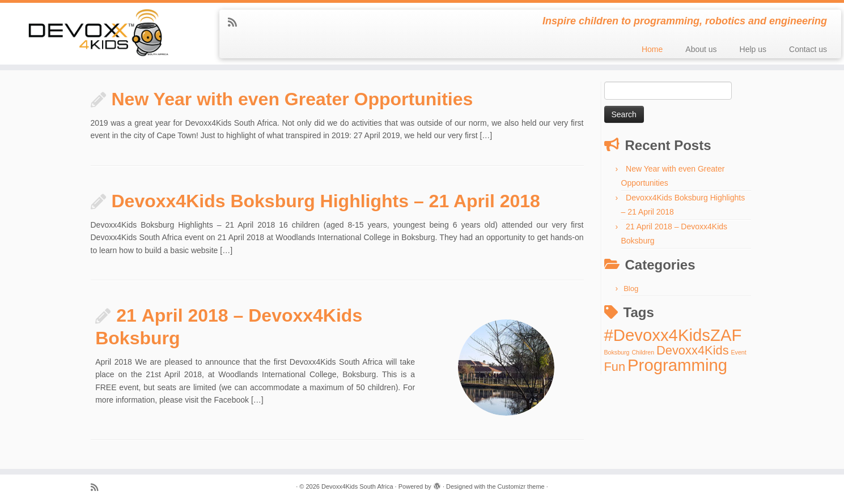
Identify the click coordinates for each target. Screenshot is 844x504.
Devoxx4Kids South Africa (357, 486)
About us (701, 49)
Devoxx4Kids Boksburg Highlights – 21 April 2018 (326, 201)
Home (652, 49)
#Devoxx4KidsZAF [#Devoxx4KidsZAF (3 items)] (673, 335)
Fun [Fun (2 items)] (615, 367)
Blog (631, 289)
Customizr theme (521, 486)
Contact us (808, 49)
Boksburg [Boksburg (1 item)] (617, 352)
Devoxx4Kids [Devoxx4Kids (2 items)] (693, 350)
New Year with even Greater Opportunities (292, 99)
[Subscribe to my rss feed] (236, 23)
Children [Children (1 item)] (643, 352)
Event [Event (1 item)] (738, 352)
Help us (753, 49)
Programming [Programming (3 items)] (677, 365)
